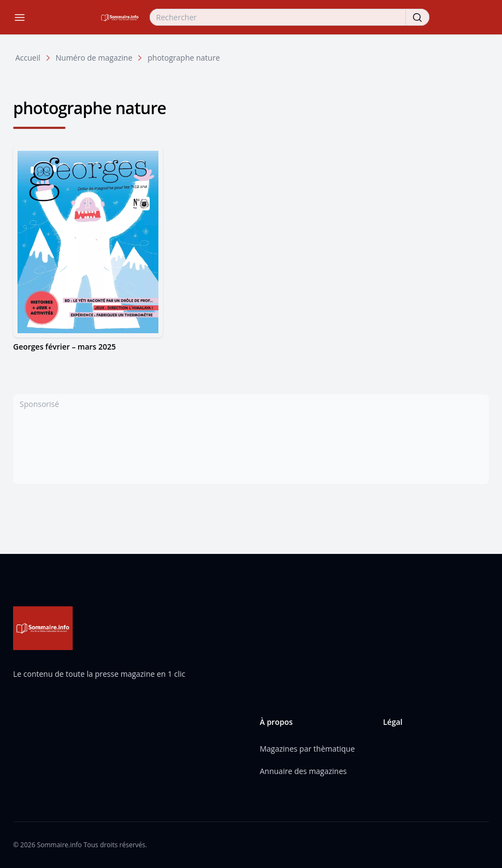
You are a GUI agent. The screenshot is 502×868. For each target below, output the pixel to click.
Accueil (28, 58)
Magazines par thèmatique (308, 749)
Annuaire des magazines (303, 771)
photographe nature (184, 58)
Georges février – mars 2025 (64, 347)
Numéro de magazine (94, 58)
